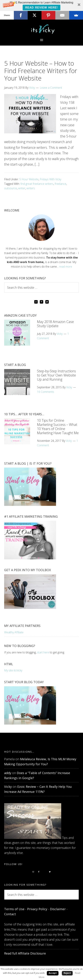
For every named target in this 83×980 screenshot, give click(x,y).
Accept (53, 973)
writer (22, 188)
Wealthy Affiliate (14, 632)
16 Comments (46, 392)
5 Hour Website (29, 179)
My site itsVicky (13, 670)
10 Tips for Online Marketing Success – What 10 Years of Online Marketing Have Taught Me (58, 427)
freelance (60, 184)
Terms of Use (14, 909)
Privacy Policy (37, 909)
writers (31, 188)
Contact (10, 914)
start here (43, 652)
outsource (11, 188)
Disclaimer (58, 909)
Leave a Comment (51, 88)
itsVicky (41, 29)
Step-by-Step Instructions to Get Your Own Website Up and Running (56, 375)
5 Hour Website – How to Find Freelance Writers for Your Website (41, 71)
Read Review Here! (41, 8)
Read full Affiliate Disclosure (25, 953)
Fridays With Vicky (50, 179)
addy (8, 773)
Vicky (8, 787)
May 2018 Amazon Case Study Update (55, 324)
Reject (67, 973)
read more (66, 267)
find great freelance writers (37, 184)
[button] (41, 5)
